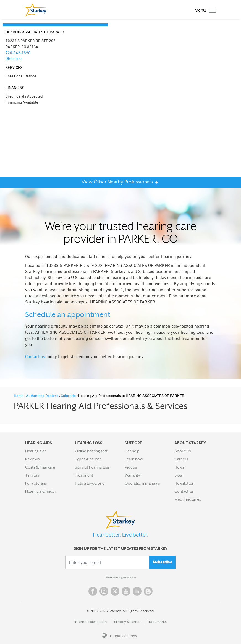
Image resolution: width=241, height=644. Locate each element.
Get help (132, 451)
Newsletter (184, 483)
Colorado (69, 395)
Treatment (84, 475)
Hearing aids (36, 451)
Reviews (32, 459)
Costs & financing (40, 467)
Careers (181, 459)
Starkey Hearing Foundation (121, 577)
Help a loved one (90, 483)
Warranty (132, 475)
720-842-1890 (18, 53)
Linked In (137, 591)
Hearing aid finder (41, 491)
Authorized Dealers (43, 395)
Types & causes (88, 459)
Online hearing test (91, 451)
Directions (14, 58)
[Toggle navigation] (204, 10)
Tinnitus (32, 475)
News (179, 467)
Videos (131, 467)
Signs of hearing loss (92, 467)
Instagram (104, 591)
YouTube (126, 591)
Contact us (35, 356)
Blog (178, 475)
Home (19, 395)
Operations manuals (142, 483)
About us (183, 451)
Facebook (93, 591)
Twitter (115, 591)
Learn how (134, 459)
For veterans (36, 483)
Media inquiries (188, 499)
